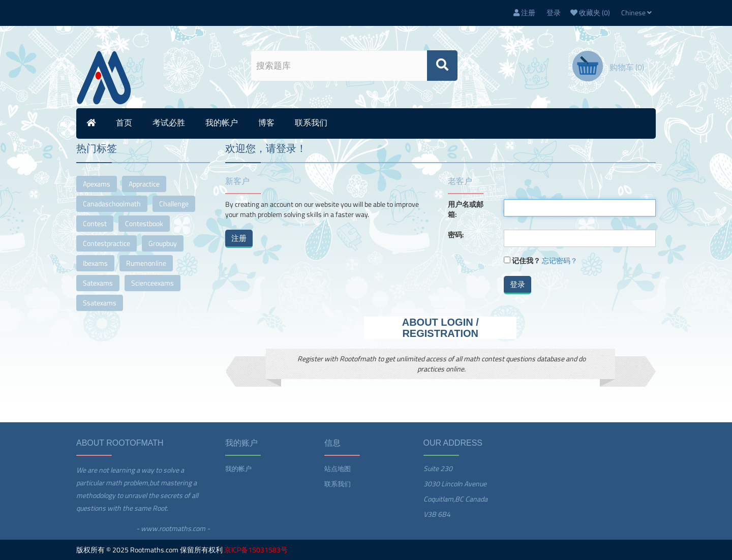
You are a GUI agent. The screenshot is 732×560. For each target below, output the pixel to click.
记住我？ (526, 261)
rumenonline (146, 263)
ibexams (95, 263)
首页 (124, 122)
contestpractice (106, 243)
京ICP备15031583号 (256, 550)
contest (95, 223)
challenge (174, 204)
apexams (97, 184)
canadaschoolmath (112, 204)
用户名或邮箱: (466, 209)
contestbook (144, 223)
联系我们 (311, 122)
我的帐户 (222, 122)
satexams (98, 283)
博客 (266, 122)
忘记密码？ (560, 260)
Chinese (636, 12)
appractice (144, 184)
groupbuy (163, 243)
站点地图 (338, 469)
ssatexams (100, 303)
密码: (456, 235)
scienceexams (152, 283)
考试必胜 (169, 122)
